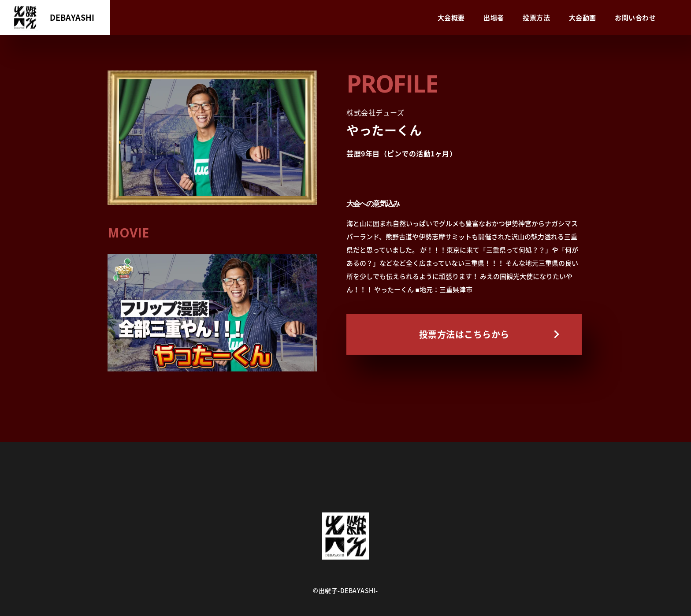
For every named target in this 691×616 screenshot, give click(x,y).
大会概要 (451, 18)
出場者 (494, 18)
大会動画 (583, 18)
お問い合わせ (635, 18)
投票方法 (536, 18)
